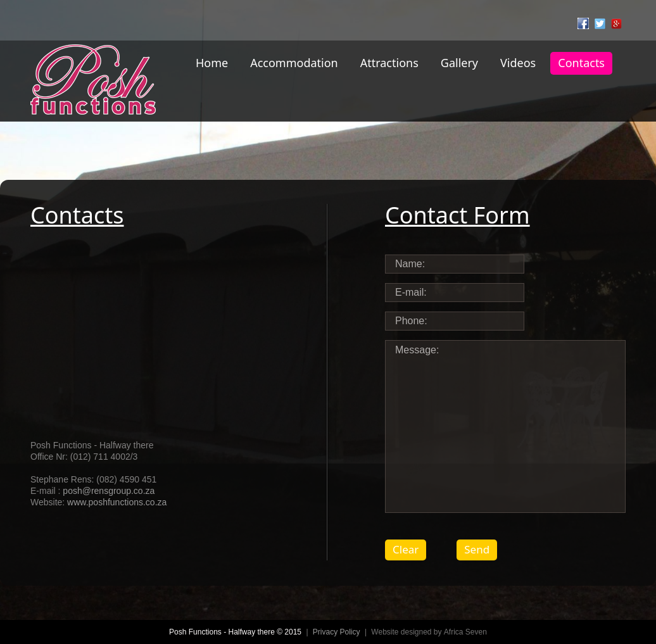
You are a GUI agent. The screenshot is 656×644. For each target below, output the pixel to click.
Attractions (389, 63)
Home (212, 63)
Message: (505, 426)
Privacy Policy (337, 632)
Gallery (459, 63)
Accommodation (294, 63)
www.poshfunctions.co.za (117, 502)
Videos (518, 63)
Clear (406, 549)
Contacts (581, 63)
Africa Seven (465, 632)
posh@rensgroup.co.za (109, 491)
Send (477, 549)
